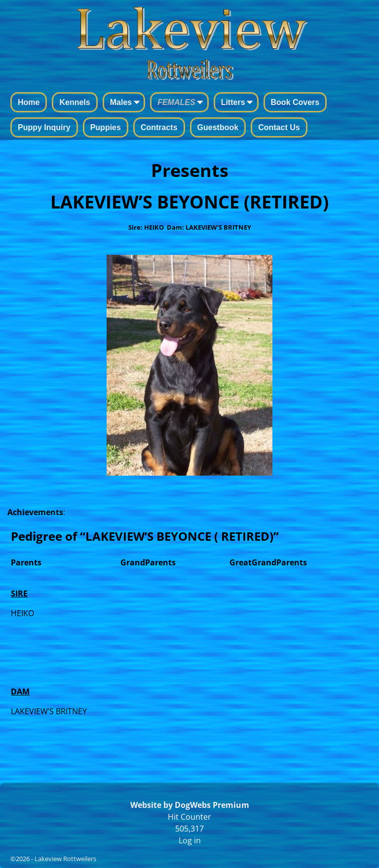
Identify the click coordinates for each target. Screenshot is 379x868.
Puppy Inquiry (44, 127)
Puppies (106, 127)
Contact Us (279, 127)
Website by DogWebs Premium (190, 805)
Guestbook (218, 127)
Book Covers (295, 102)
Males (127, 103)
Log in (190, 840)
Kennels (75, 102)
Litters (239, 103)
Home (29, 102)
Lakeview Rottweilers (65, 859)
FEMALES (182, 103)
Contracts (159, 127)
